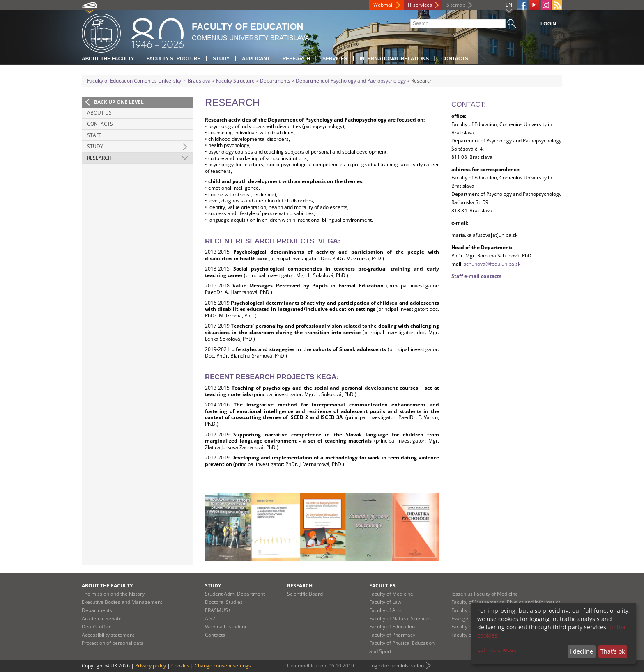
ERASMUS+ (218, 610)
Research (296, 59)
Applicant (256, 59)
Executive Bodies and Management (122, 602)
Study (221, 59)
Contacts (455, 59)
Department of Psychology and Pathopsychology (351, 81)
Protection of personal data (113, 643)
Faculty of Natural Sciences (400, 618)
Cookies (180, 666)
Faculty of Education (392, 627)
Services (335, 59)
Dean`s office (97, 627)
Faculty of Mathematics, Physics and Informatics (506, 602)
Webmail (383, 5)
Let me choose (497, 650)
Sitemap (456, 5)
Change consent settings (223, 666)
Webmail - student (226, 627)
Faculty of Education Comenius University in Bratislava (149, 81)
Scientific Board (305, 594)
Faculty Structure (174, 59)
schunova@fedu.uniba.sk (492, 264)
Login (548, 24)
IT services (420, 5)
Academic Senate (102, 618)
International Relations (394, 59)
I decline (581, 651)
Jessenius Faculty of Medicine (485, 594)
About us (99, 113)
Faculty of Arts (385, 610)
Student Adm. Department (235, 594)
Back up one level (119, 102)
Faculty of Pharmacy (392, 635)
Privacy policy (151, 666)
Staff (94, 135)
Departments (275, 81)
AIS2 (210, 618)
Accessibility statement (108, 635)
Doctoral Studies (224, 602)
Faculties (382, 586)
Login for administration (397, 666)
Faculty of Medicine (391, 594)
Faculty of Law (385, 602)
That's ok (613, 651)
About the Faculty (108, 59)
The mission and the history (113, 594)
